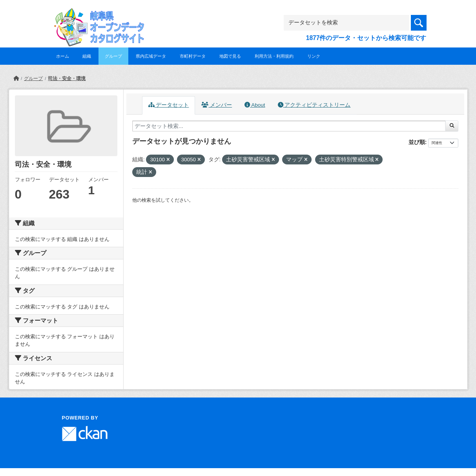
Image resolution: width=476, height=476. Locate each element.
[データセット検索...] (289, 126)
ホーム (63, 56)
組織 (87, 56)
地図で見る (230, 56)
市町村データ (193, 56)
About (255, 105)
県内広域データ (151, 56)
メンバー (217, 105)
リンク (314, 56)
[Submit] (452, 126)
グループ (113, 56)
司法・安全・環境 (67, 78)
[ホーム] (16, 78)
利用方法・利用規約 (274, 56)
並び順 (417, 142)
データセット (169, 105)
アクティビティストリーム (314, 105)
